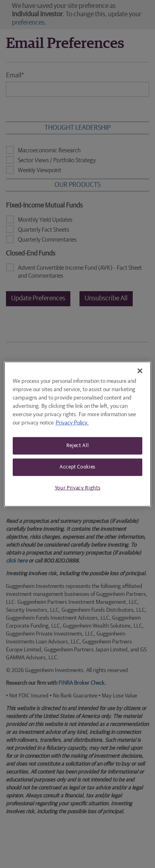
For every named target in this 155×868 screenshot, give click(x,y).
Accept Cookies (77, 467)
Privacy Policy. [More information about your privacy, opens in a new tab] (72, 423)
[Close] (140, 371)
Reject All (78, 446)
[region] (78, 434)
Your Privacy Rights (77, 488)
